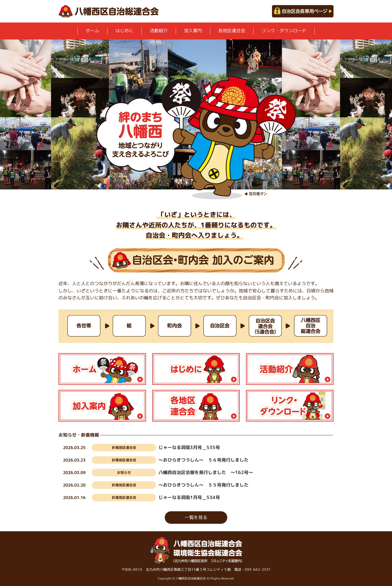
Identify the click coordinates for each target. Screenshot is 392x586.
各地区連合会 (232, 31)
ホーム (92, 31)
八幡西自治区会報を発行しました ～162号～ (206, 472)
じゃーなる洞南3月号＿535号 (189, 447)
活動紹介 (159, 31)
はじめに (124, 31)
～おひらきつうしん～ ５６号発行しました (203, 460)
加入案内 (193, 31)
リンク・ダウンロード (284, 31)
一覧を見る (196, 517)
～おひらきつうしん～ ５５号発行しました (203, 485)
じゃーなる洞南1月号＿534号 (189, 497)
